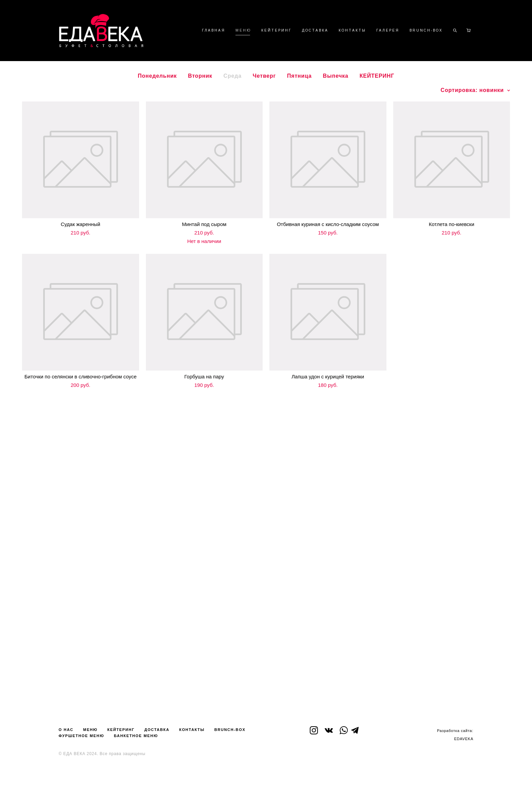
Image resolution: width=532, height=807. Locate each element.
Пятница (299, 76)
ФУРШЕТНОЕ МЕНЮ (81, 736)
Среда (233, 76)
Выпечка (336, 76)
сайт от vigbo (266, 791)
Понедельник (157, 76)
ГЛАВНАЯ (214, 30)
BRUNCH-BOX (426, 30)
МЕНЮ (243, 30)
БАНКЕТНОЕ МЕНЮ (136, 736)
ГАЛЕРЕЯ (388, 30)
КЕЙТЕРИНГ (277, 30)
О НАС (66, 730)
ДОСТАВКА (315, 30)
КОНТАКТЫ (352, 30)
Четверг (264, 76)
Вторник (200, 76)
